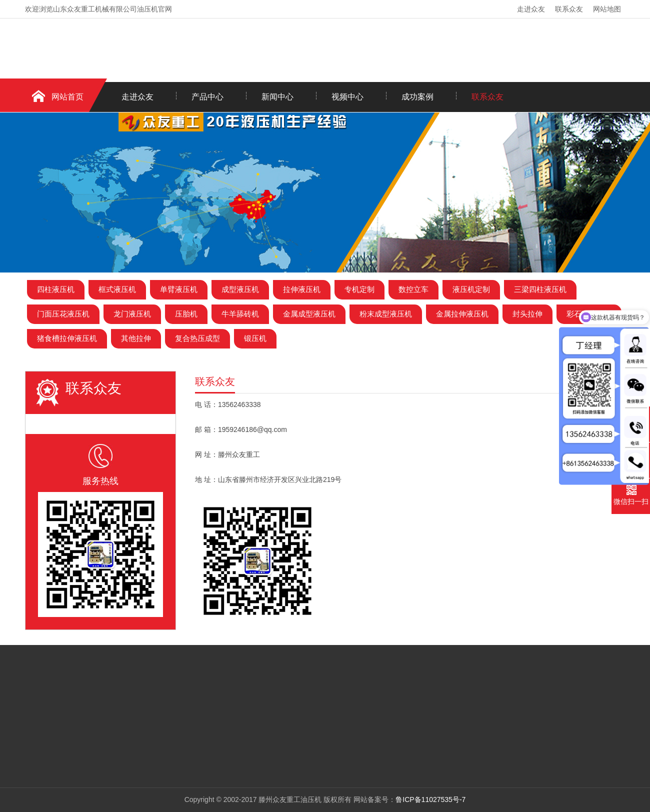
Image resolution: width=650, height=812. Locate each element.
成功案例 (417, 97)
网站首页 (67, 97)
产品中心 (207, 97)
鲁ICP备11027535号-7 (430, 799)
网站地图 (607, 9)
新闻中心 (277, 97)
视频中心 (347, 97)
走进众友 (531, 9)
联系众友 (569, 9)
